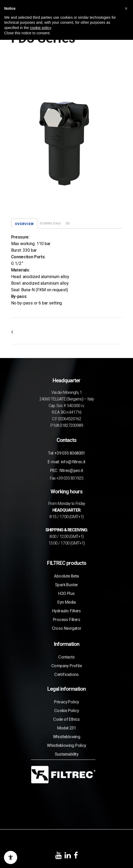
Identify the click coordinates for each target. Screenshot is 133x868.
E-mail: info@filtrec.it (66, 462)
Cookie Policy (66, 711)
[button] (126, 8)
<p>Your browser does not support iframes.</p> (67, 137)
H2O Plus (66, 593)
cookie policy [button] (40, 28)
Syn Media (66, 602)
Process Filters (66, 620)
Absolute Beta (66, 576)
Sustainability (67, 754)
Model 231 (67, 728)
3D (68, 223)
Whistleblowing (67, 737)
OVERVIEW (24, 224)
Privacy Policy (66, 702)
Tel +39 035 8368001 (66, 453)
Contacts (66, 657)
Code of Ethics (66, 719)
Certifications (66, 674)
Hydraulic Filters (66, 611)
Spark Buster (66, 585)
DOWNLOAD (50, 223)
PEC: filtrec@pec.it (67, 471)
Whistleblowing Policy (66, 745)
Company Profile (66, 666)
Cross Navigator (67, 628)
